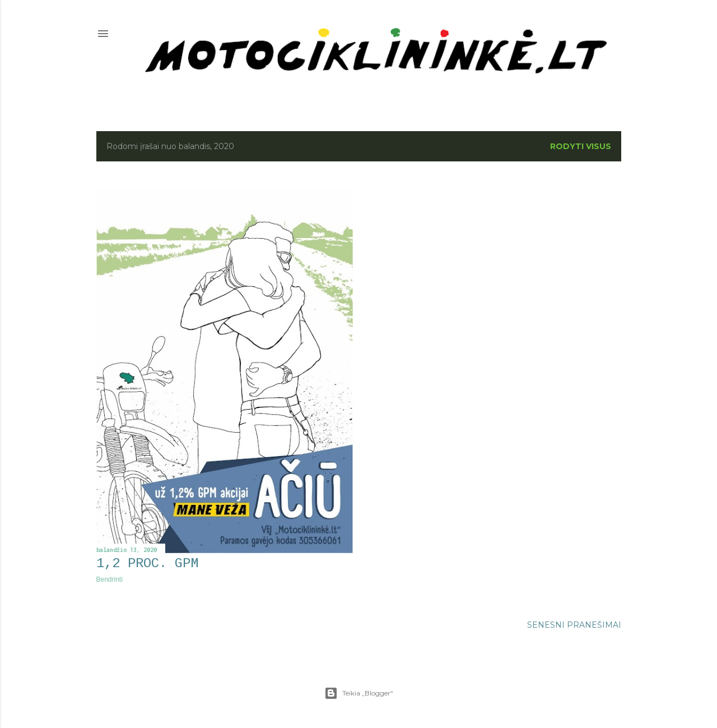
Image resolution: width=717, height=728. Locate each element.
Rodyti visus (581, 146)
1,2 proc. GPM (147, 564)
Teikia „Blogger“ (359, 693)
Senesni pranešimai (574, 625)
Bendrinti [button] (110, 579)
